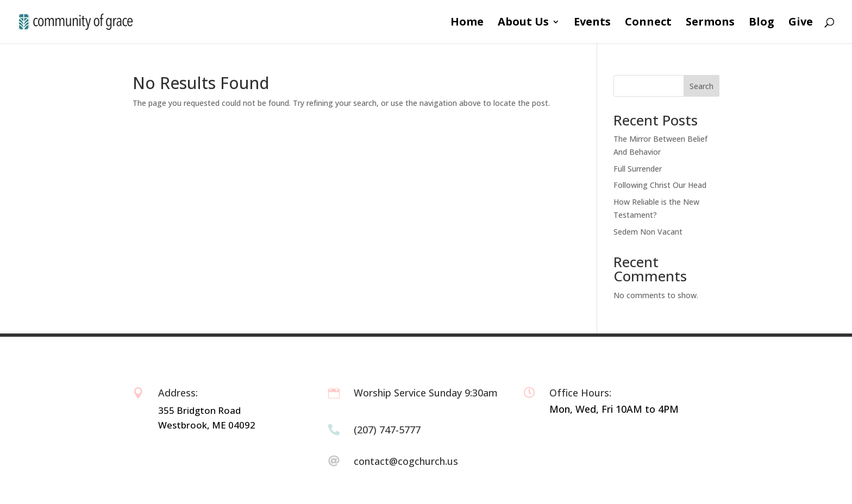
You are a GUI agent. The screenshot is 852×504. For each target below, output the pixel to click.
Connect (648, 23)
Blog (762, 23)
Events (592, 23)
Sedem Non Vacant (648, 232)
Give (801, 23)
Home (467, 23)
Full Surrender (638, 169)
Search (701, 86)
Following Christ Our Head (660, 185)
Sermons (710, 23)
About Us (523, 23)
